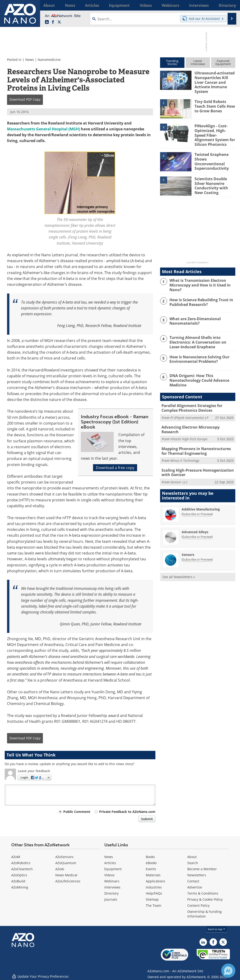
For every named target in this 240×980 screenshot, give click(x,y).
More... (230, 5)
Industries (154, 887)
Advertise (195, 887)
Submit (147, 819)
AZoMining (20, 887)
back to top (217, 929)
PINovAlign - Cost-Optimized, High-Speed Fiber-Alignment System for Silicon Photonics (215, 132)
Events (151, 869)
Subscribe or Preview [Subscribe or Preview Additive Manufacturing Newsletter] (197, 503)
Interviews (112, 887)
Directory (111, 893)
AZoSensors (64, 857)
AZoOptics (19, 875)
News (30, 60)
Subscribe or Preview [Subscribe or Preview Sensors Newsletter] (197, 549)
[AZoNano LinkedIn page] (47, 22)
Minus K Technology (185, 451)
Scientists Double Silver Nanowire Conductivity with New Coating (211, 181)
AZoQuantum (66, 863)
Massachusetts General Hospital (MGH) (43, 129)
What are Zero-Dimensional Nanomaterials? (194, 316)
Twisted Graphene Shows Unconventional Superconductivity (215, 154)
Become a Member (202, 869)
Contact (193, 881)
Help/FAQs (154, 893)
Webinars (112, 881)
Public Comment (77, 812)
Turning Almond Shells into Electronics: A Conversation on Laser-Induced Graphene (202, 337)
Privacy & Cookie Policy (205, 899)
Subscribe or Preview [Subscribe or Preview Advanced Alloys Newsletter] (197, 526)
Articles (110, 863)
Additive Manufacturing (201, 498)
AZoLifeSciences (68, 881)
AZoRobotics (21, 863)
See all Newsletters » (179, 566)
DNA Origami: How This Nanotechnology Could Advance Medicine (198, 374)
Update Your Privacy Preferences (40, 974)
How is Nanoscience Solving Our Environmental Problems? (198, 354)
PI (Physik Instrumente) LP (189, 411)
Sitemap (152, 899)
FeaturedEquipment (223, 62)
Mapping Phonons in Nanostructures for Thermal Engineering (197, 442)
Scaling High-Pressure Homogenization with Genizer (195, 462)
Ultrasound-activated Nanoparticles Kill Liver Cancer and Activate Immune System (214, 81)
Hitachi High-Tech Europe (189, 428)
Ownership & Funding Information (204, 914)
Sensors (188, 544)
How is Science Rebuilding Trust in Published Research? (200, 297)
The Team (154, 905)
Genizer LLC (179, 471)
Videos (109, 875)
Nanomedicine (49, 60)
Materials (153, 875)
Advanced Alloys (195, 521)
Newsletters (197, 875)
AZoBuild (18, 881)
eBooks (151, 863)
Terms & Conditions (203, 893)
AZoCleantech (22, 869)
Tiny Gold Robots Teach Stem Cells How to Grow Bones (214, 103)
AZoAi (60, 869)
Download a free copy (115, 468)
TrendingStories (172, 62)
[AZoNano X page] (59, 22)
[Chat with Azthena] (228, 971)
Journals (111, 899)
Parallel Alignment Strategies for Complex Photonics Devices (190, 402)
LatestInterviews (198, 62)
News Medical (66, 875)
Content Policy (198, 905)
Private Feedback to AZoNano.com (127, 812)
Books (150, 857)
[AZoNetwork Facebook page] (53, 22)
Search (193, 863)
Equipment (113, 869)
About (192, 857)
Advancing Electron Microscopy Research (198, 421)
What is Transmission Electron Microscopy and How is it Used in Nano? (199, 280)
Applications (156, 881)
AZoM (16, 857)
